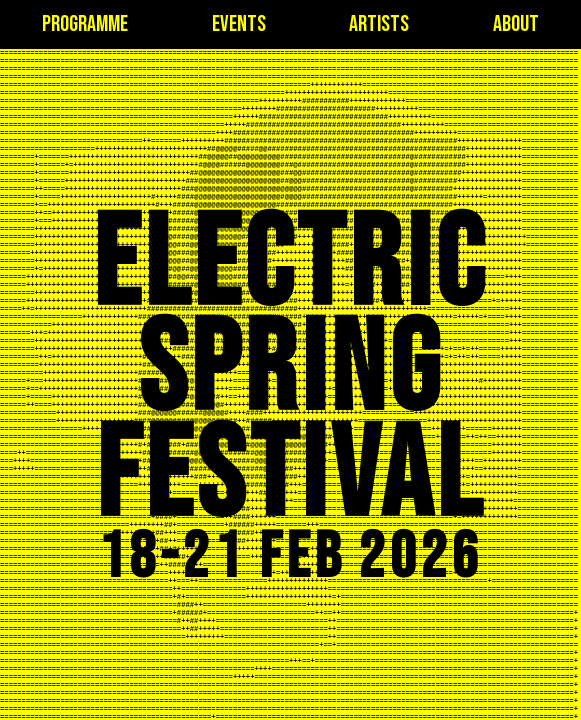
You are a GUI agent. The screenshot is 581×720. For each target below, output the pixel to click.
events (239, 24)
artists (379, 24)
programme (85, 24)
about (516, 24)
